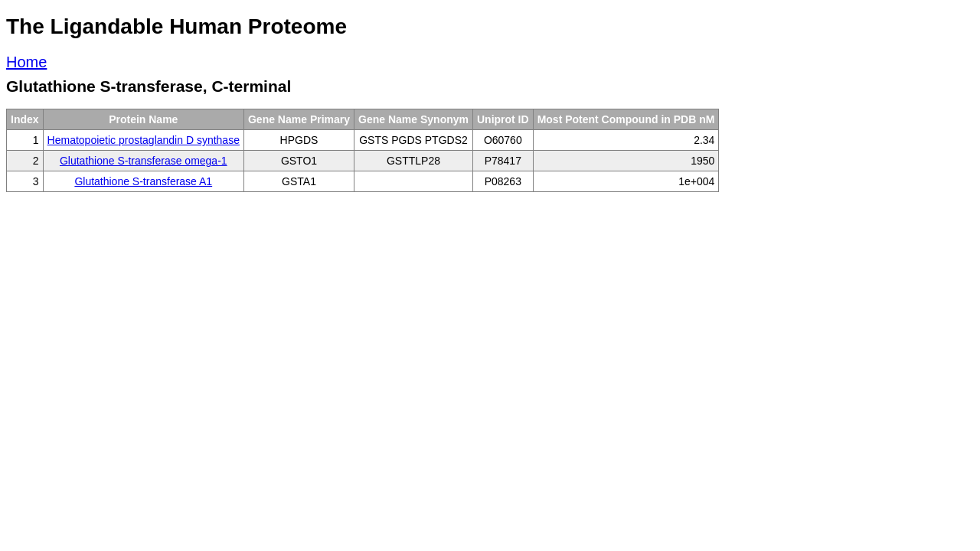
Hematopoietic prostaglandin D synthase (144, 140)
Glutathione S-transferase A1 (143, 181)
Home (26, 62)
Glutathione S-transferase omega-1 (144, 161)
